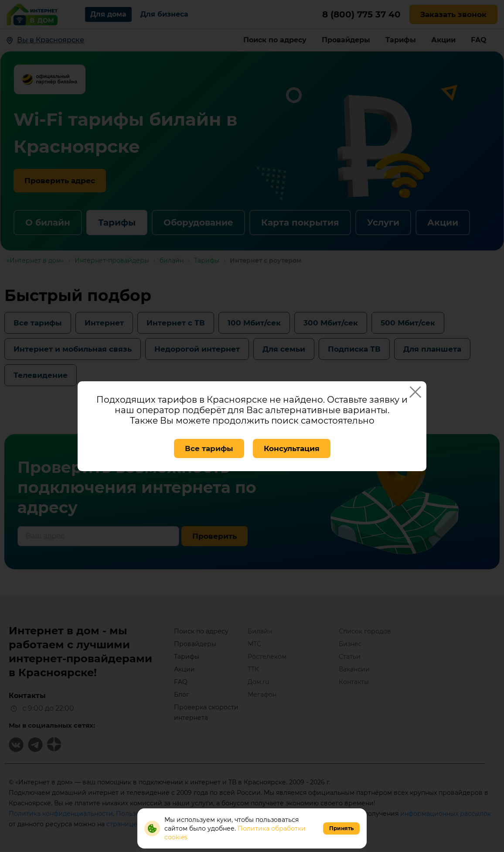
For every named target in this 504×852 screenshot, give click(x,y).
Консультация (292, 448)
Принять (341, 828)
